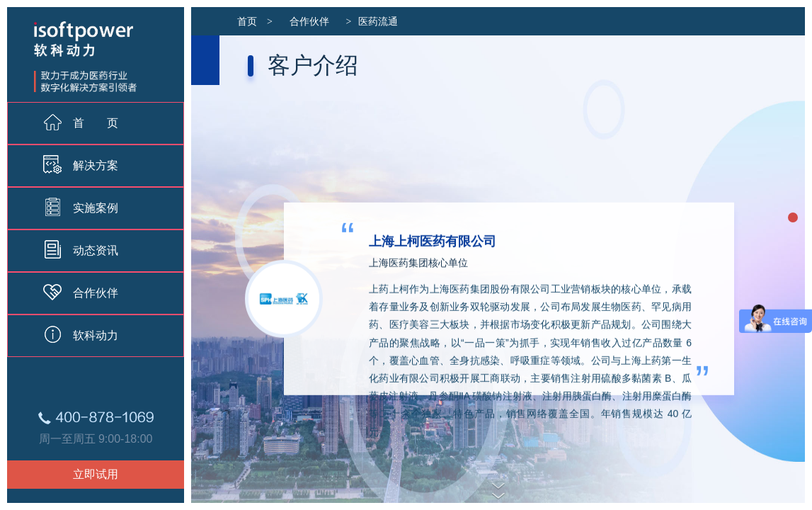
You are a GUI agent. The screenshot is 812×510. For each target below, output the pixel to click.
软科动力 (81, 334)
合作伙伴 (81, 292)
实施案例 (81, 207)
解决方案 (81, 164)
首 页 (81, 122)
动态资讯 (81, 249)
